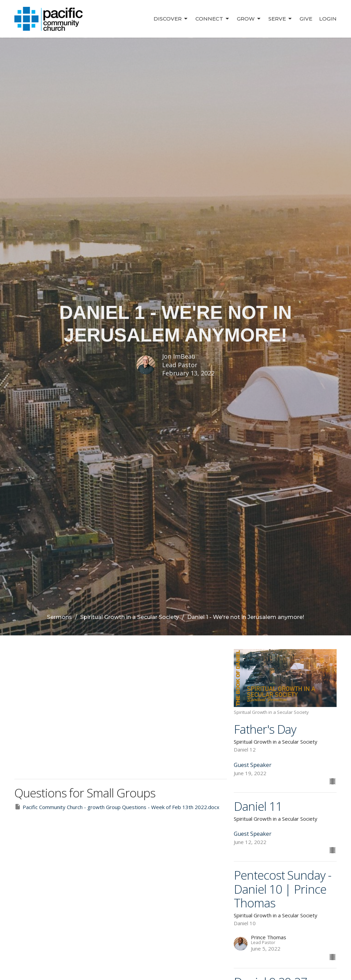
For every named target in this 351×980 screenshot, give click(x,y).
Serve (281, 19)
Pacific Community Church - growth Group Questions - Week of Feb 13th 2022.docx (117, 807)
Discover (171, 19)
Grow (249, 19)
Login (328, 19)
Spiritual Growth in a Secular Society (130, 617)
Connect (213, 19)
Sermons (59, 617)
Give (306, 19)
